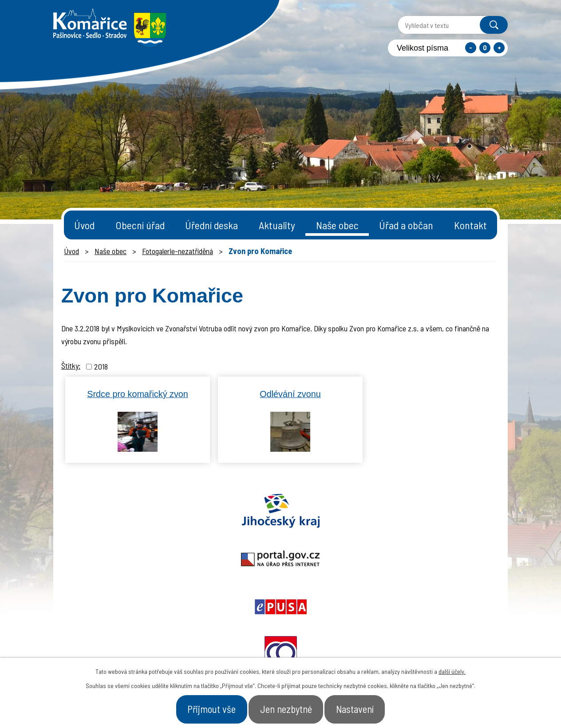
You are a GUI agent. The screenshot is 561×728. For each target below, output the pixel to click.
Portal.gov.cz (193, 511)
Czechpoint (456, 511)
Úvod (84, 225)
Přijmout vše (200, 708)
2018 (101, 366)
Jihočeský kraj (105, 511)
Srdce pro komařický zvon (138, 394)
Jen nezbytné (286, 708)
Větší (499, 48)
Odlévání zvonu (290, 394)
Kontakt (470, 225)
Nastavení (367, 708)
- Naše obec (458, 644)
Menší (471, 48)
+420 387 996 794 (227, 640)
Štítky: (71, 366)
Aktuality (277, 225)
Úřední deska (211, 225)
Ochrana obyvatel (368, 511)
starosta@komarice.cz (237, 618)
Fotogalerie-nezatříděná (178, 251)
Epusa (280, 511)
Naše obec (337, 225)
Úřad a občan (406, 225)
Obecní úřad (140, 225)
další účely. (452, 668)
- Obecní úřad (395, 644)
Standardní (485, 48)
